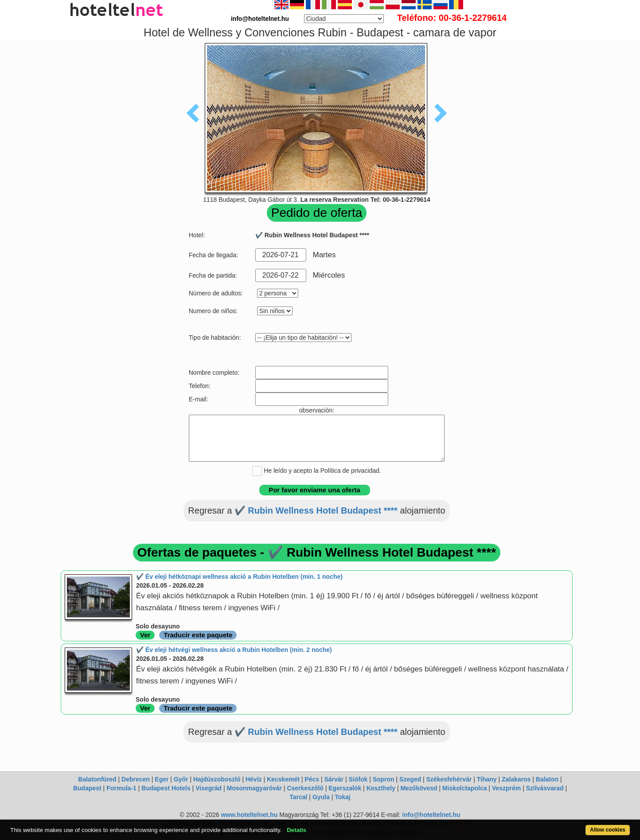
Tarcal (298, 797)
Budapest (87, 788)
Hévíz (254, 779)
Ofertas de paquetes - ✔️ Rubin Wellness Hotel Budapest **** (317, 552)
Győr (181, 779)
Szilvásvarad (545, 788)
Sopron (384, 779)
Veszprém (506, 788)
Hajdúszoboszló (217, 779)
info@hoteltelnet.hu (431, 815)
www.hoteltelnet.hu (249, 815)
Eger (162, 779)
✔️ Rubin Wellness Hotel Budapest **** (316, 510)
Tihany (487, 779)
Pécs (312, 779)
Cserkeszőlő (305, 788)
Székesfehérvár (449, 779)
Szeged (410, 779)
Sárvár (334, 779)
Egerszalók (345, 788)
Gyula (321, 797)
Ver (145, 635)
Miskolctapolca (464, 788)
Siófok (358, 779)
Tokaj (343, 797)
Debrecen (136, 779)
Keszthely (381, 788)
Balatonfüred (97, 779)
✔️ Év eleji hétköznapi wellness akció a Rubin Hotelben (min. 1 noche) (239, 577)
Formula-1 (121, 788)
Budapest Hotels (166, 788)
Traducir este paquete (198, 635)
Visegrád (209, 788)
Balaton (547, 779)
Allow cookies (608, 830)
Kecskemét (283, 779)
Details (297, 830)
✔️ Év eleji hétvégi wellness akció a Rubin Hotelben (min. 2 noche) (234, 650)
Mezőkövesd (419, 788)
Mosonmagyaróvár (254, 788)
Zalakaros (516, 779)
